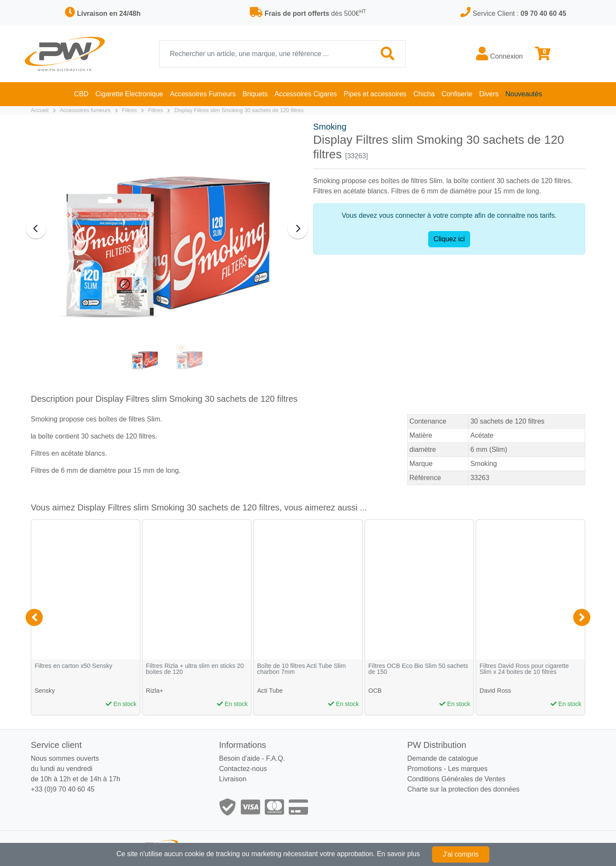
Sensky (45, 691)
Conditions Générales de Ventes (456, 779)
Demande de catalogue (443, 758)
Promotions (425, 769)
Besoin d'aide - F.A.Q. (252, 758)
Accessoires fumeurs (85, 110)
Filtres (129, 110)
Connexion (499, 53)
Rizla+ (154, 691)
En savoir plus (398, 854)
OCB (375, 691)
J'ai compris (461, 854)
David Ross (495, 691)
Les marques (468, 769)
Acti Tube (270, 691)
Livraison (233, 779)
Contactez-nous (243, 769)
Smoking (330, 127)
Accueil (40, 110)
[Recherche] (265, 54)
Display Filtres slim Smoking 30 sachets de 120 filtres (239, 110)
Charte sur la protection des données (463, 789)
